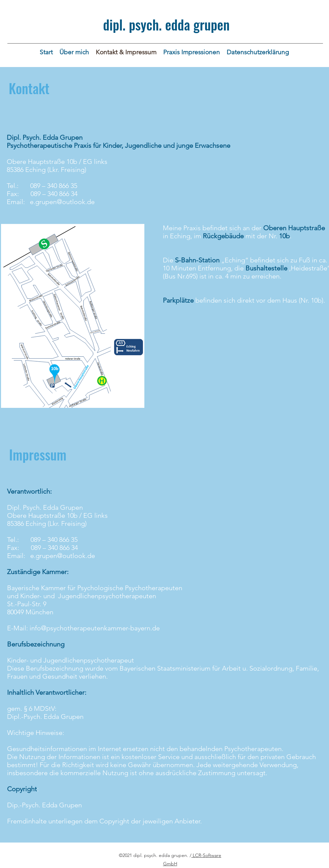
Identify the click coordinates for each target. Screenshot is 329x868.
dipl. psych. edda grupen (166, 24)
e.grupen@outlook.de (62, 202)
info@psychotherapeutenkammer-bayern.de (95, 628)
